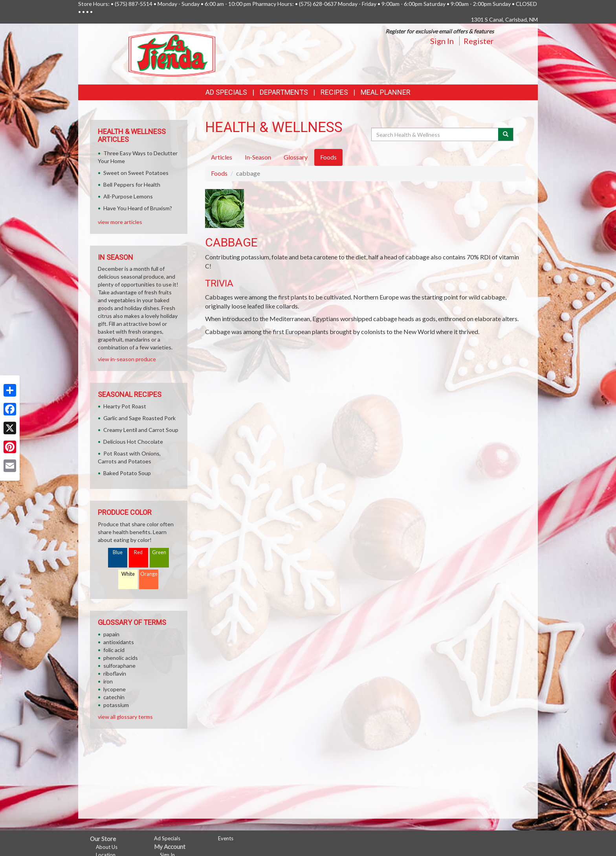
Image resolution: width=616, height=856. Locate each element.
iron (108, 681)
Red (138, 552)
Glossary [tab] (296, 157)
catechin (114, 697)
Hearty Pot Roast (125, 406)
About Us (107, 847)
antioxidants (119, 642)
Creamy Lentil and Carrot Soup (141, 430)
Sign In (442, 41)
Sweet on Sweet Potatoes (136, 173)
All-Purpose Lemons (128, 196)
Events (226, 838)
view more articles (120, 222)
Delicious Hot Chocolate (133, 442)
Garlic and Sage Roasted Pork (139, 418)
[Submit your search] (506, 134)
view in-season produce (127, 359)
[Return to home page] (172, 53)
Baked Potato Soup (127, 473)
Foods (219, 173)
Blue (118, 552)
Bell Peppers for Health (132, 185)
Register (479, 41)
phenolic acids (121, 658)
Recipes (334, 92)
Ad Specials (226, 92)
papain (111, 634)
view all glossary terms (125, 717)
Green (159, 552)
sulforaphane (119, 666)
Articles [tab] (222, 157)
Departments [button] (284, 92)
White (128, 574)
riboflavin (115, 673)
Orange (149, 574)
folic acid (114, 650)
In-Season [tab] (258, 157)
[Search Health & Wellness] (435, 134)
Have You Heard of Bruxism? (138, 208)
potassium (116, 705)
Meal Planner (386, 92)
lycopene (115, 689)
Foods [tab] (328, 157)
